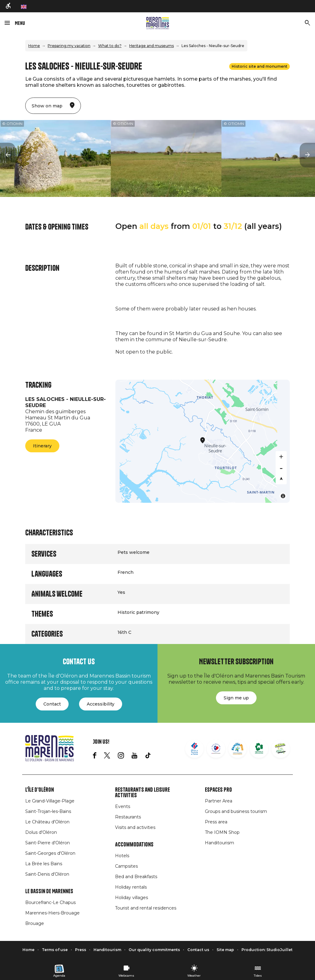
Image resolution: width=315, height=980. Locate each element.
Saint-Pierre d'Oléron (48, 843)
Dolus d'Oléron (41, 832)
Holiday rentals (131, 887)
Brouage (35, 923)
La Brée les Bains (44, 864)
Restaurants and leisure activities (142, 793)
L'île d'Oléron (40, 790)
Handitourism (219, 843)
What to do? (110, 46)
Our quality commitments (154, 950)
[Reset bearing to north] (281, 479)
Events (123, 806)
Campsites (126, 866)
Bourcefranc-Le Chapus (50, 902)
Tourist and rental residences (146, 908)
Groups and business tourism (236, 811)
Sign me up (236, 698)
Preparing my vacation (69, 46)
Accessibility (101, 704)
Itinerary (42, 446)
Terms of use (55, 950)
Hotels (122, 856)
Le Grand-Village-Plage (50, 801)
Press (81, 950)
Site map (225, 950)
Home (34, 46)
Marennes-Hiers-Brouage (52, 913)
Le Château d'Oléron (47, 822)
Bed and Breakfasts (136, 877)
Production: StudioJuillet (267, 950)
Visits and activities (135, 827)
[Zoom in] (281, 457)
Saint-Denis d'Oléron (47, 874)
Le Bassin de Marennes (49, 891)
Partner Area (219, 801)
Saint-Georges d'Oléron (50, 853)
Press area (216, 822)
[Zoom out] (281, 468)
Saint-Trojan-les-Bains (48, 811)
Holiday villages (132, 898)
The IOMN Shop (222, 832)
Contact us (198, 950)
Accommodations (134, 845)
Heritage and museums (152, 46)
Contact (52, 704)
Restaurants (128, 817)
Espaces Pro (218, 790)
